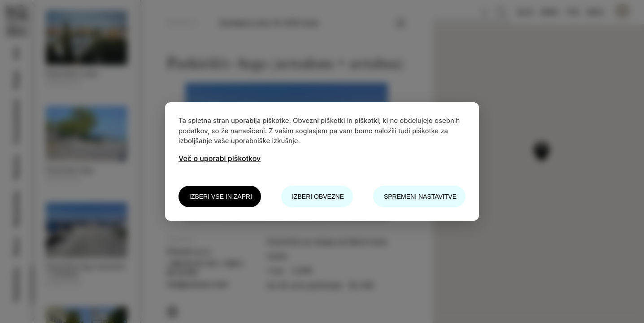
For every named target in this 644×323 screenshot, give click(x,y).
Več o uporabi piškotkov (220, 158)
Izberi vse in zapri (221, 196)
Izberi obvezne (318, 196)
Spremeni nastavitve (420, 196)
